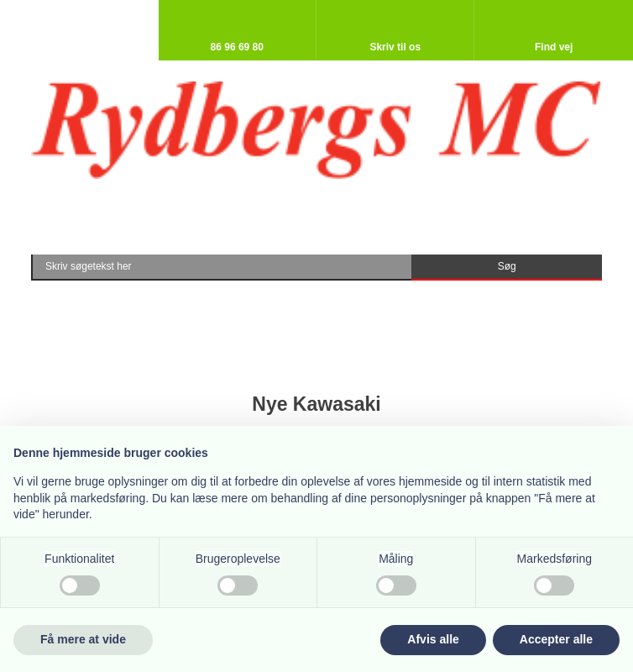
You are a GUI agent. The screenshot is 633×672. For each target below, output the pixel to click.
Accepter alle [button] (556, 639)
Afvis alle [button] (433, 639)
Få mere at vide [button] (83, 639)
